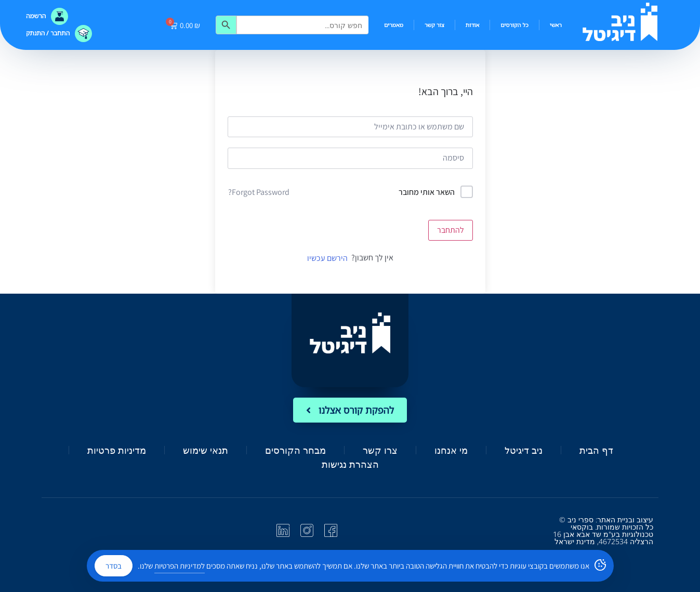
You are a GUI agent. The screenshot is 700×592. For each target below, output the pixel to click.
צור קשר (434, 25)
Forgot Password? (259, 192)
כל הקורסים (514, 25)
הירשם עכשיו (327, 258)
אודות (473, 25)
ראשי (556, 25)
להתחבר (451, 230)
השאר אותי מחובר (427, 192)
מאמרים (394, 25)
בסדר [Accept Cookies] (114, 566)
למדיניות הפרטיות (180, 566)
